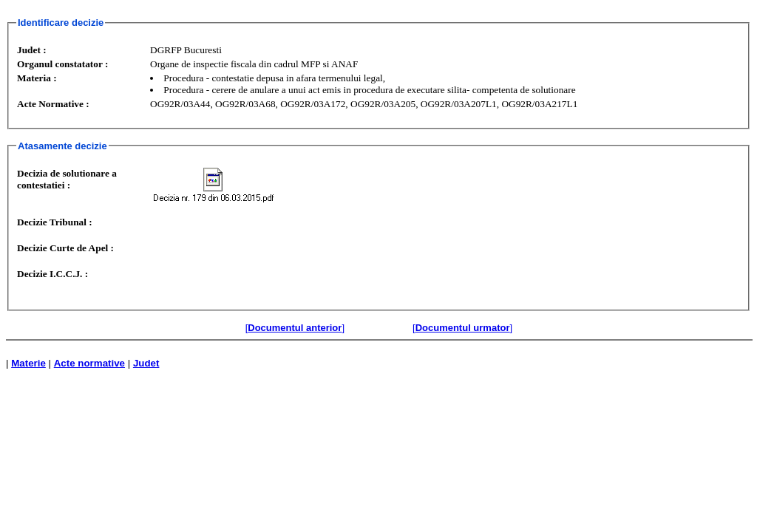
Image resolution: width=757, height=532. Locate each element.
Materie (28, 363)
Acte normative (89, 363)
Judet (146, 363)
